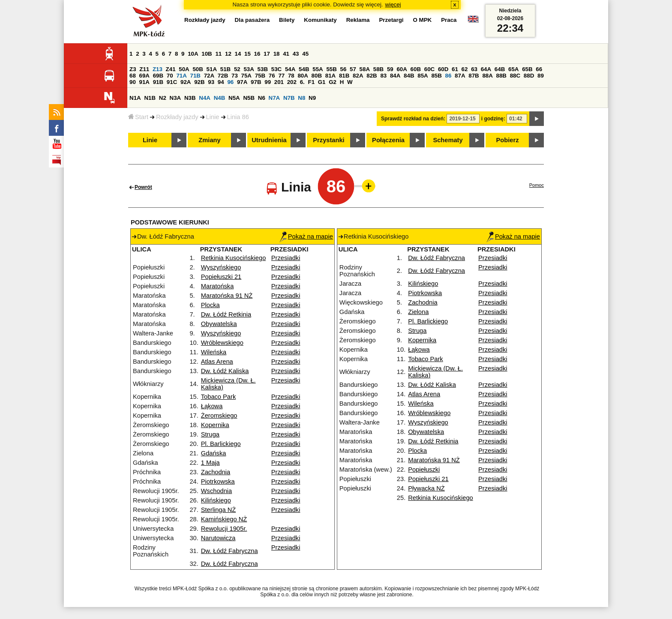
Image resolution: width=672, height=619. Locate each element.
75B (260, 76)
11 (218, 54)
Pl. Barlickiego (221, 444)
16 (257, 54)
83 (383, 76)
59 (390, 69)
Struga (210, 434)
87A (460, 76)
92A (186, 82)
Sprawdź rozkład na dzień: (413, 119)
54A (290, 69)
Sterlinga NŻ (218, 510)
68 (133, 76)
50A (184, 69)
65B (527, 69)
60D (443, 69)
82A (358, 76)
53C (276, 69)
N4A (205, 98)
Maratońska (217, 286)
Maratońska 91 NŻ (227, 296)
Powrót (143, 187)
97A (242, 82)
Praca (449, 20)
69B (158, 76)
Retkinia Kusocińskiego (234, 258)
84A (395, 76)
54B (304, 69)
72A (209, 76)
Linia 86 (238, 117)
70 (170, 76)
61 (455, 69)
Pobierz (508, 140)
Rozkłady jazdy (177, 117)
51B (225, 69)
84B (409, 76)
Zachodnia (216, 472)
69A (144, 76)
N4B (220, 98)
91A (144, 82)
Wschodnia (217, 491)
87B (474, 76)
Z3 (133, 69)
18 (277, 54)
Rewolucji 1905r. (224, 529)
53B (263, 69)
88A (487, 76)
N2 (163, 98)
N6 (262, 98)
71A (181, 76)
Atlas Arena (217, 362)
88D (529, 76)
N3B (190, 98)
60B (416, 69)
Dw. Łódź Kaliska (225, 371)
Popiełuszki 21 (221, 277)
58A (365, 69)
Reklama (358, 20)
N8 (301, 98)
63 (474, 69)
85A (423, 76)
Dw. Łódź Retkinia (226, 314)
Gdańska (214, 453)
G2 (333, 82)
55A (318, 69)
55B (331, 69)
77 (281, 76)
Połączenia (388, 140)
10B (207, 54)
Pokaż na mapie (306, 236)
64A (486, 69)
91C (172, 82)
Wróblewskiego (222, 343)
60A (402, 69)
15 (247, 54)
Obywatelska (219, 324)
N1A (135, 98)
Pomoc (537, 185)
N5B (249, 98)
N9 (312, 98)
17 (267, 54)
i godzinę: (493, 119)
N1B (150, 98)
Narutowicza (218, 538)
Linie (213, 117)
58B (378, 69)
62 (465, 69)
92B (199, 82)
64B (500, 69)
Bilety (287, 20)
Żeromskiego (219, 416)
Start (138, 117)
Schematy (448, 140)
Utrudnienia (269, 140)
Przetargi (391, 20)
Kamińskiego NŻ (224, 519)
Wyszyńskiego (221, 267)
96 (230, 82)
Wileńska (214, 352)
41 (286, 54)
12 (228, 54)
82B (372, 76)
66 (539, 69)
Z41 (171, 69)
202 (292, 82)
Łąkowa (212, 406)
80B (317, 76)
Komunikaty (320, 20)
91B (158, 82)
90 (133, 82)
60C (429, 69)
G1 (322, 82)
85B (436, 76)
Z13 (157, 69)
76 (272, 76)
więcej (393, 4)
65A (513, 69)
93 (211, 82)
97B (256, 82)
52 (237, 69)
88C (515, 76)
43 (296, 54)
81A (330, 76)
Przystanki (328, 140)
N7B (289, 98)
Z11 (144, 69)
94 (221, 82)
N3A (175, 98)
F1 (311, 82)
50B (198, 69)
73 (235, 76)
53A (249, 69)
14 (238, 54)
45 (305, 54)
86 (448, 76)
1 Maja (210, 463)
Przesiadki (286, 258)
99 (268, 82)
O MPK (423, 20)
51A (212, 69)
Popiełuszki (424, 469)
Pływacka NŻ (426, 488)
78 (291, 76)
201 (279, 82)
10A (193, 54)
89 (541, 76)
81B (344, 76)
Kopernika (215, 425)
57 (353, 69)
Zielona (418, 312)
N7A (274, 98)
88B (501, 76)
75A (246, 76)
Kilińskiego (216, 500)
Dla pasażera (252, 20)
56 (343, 69)
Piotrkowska (218, 481)
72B (223, 76)
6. (302, 82)
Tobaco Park (218, 397)
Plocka (210, 305)
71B (195, 76)
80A (303, 76)
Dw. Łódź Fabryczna (229, 551)
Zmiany (209, 140)
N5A (234, 98)
